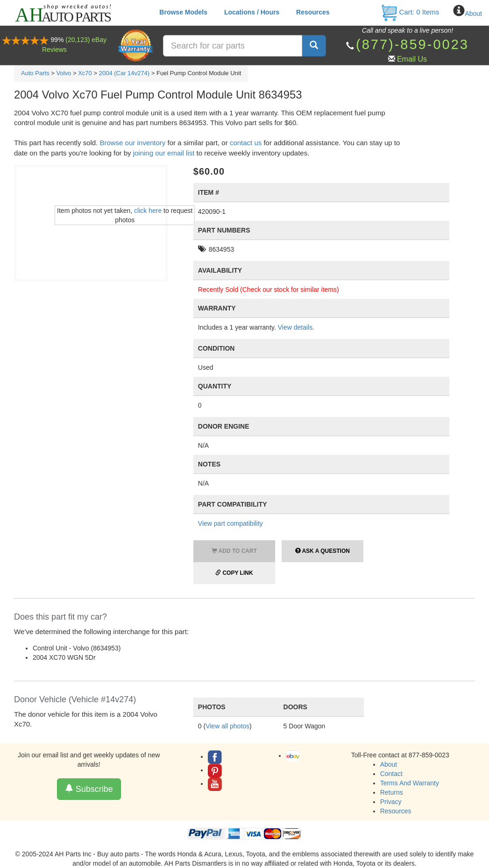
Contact (391, 774)
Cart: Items (410, 12)
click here (148, 211)
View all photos (227, 726)
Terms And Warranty (410, 783)
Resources (313, 12)
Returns (392, 792)
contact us (246, 143)
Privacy (391, 802)
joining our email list (164, 153)
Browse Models (183, 12)
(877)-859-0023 (412, 44)
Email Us (412, 59)
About (473, 14)
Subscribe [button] (89, 789)
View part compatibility (230, 523)
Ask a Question (322, 551)
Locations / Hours (252, 12)
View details (295, 327)
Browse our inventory (132, 143)
